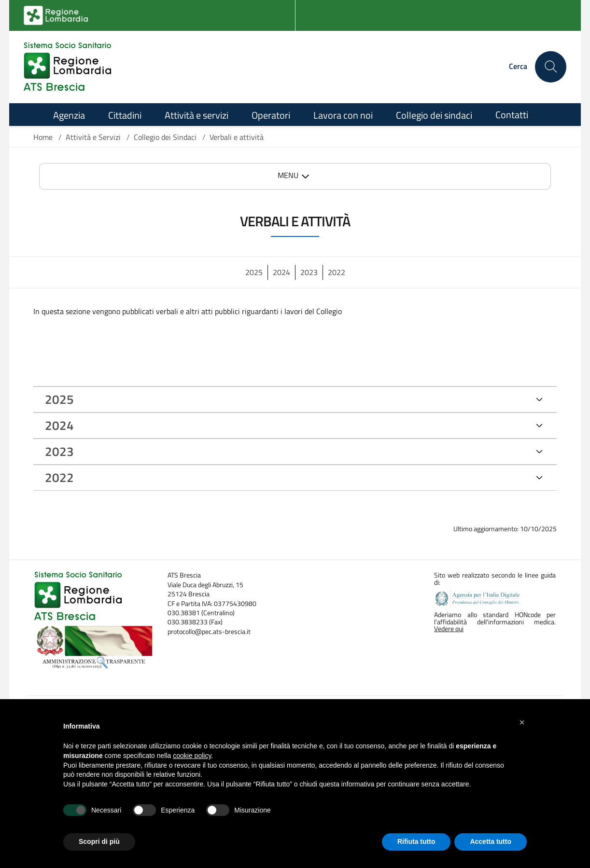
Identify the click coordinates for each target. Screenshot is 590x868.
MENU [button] (288, 175)
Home (43, 137)
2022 (337, 272)
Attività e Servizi (93, 137)
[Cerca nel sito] (551, 67)
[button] (522, 722)
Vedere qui (449, 629)
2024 (281, 272)
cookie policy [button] (192, 756)
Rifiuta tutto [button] (416, 841)
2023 (309, 272)
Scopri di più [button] (99, 841)
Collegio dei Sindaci (165, 137)
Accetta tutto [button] (491, 841)
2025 (254, 272)
